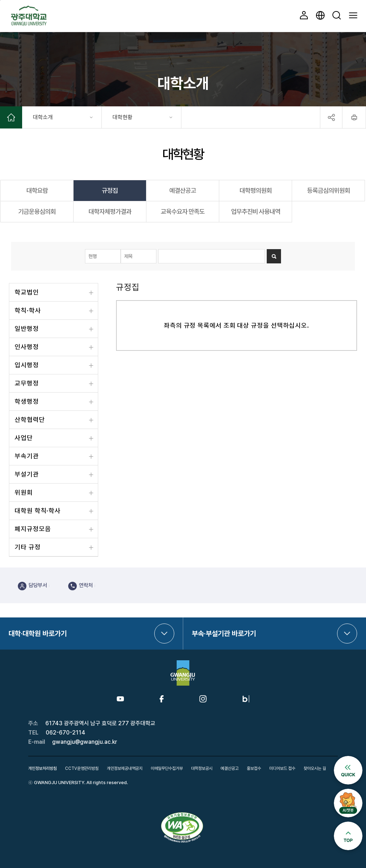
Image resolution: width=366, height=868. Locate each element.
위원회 (24, 492)
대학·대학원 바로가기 (38, 634)
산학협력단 (30, 420)
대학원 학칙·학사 (38, 511)
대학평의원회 (256, 190)
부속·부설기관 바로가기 (224, 634)
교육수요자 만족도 (183, 211)
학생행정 (27, 401)
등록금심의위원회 (329, 190)
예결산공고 (183, 190)
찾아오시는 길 (315, 768)
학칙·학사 (28, 310)
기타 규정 (28, 547)
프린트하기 (354, 117)
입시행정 (27, 365)
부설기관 (27, 474)
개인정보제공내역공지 (125, 768)
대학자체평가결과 (110, 211)
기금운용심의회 (37, 211)
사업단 (24, 438)
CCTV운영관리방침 (82, 768)
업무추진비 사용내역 (256, 211)
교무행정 (27, 383)
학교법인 (27, 292)
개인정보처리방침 (42, 768)
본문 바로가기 (0, 0)
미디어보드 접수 (282, 768)
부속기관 (27, 456)
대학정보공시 (202, 768)
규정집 (110, 190)
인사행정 (27, 347)
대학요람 (37, 190)
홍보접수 (254, 768)
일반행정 (27, 329)
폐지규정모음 (33, 529)
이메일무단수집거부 (167, 768)
